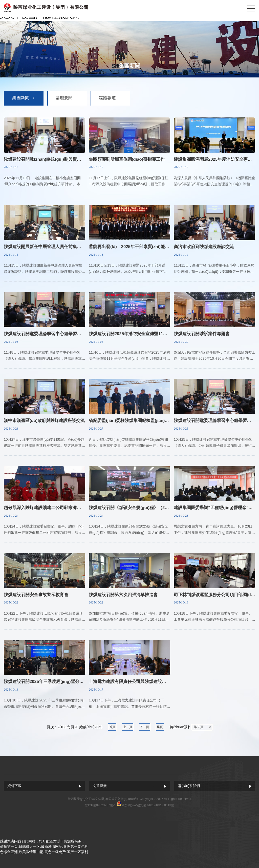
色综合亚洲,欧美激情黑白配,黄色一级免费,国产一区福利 (44, 852)
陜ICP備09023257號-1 (100, 805)
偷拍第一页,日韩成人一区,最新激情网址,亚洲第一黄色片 (44, 846)
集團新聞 (21, 98)
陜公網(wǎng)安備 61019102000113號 (148, 805)
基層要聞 (64, 98)
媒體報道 (107, 98)
